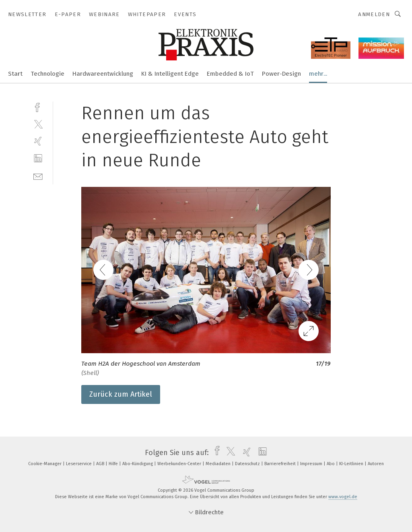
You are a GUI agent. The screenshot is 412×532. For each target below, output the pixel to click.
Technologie (47, 74)
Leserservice (79, 464)
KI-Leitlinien (352, 464)
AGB (101, 464)
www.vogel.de (343, 497)
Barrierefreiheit (281, 464)
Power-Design (281, 74)
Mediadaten (219, 464)
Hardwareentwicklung (103, 74)
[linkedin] (38, 158)
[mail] (38, 176)
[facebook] (38, 107)
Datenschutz (248, 464)
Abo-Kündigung (138, 464)
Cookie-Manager (45, 464)
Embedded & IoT (230, 74)
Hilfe (114, 464)
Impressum (312, 464)
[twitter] (38, 124)
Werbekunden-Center (180, 464)
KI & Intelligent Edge (170, 74)
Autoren (376, 464)
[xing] (38, 141)
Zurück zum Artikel (121, 394)
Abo (331, 464)
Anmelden (374, 14)
